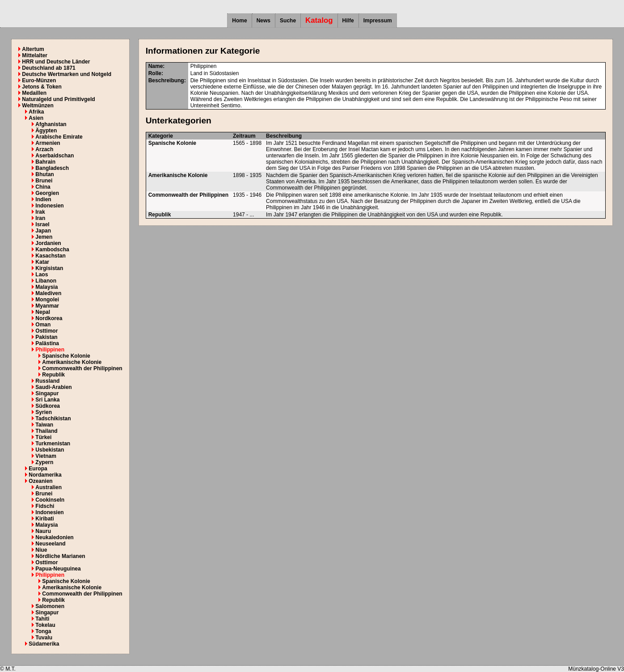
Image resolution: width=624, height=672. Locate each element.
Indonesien (49, 206)
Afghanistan (51, 124)
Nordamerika (45, 475)
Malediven (48, 293)
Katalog (319, 20)
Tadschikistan (53, 418)
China (43, 187)
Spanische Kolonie (66, 356)
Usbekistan (50, 450)
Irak (40, 212)
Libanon (46, 281)
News (264, 21)
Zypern (44, 462)
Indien (43, 199)
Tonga (43, 631)
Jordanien (48, 243)
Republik (53, 375)
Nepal (43, 312)
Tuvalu (44, 638)
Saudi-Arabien (53, 387)
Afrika (36, 112)
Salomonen (50, 606)
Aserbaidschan (55, 156)
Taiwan (44, 425)
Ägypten (46, 131)
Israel (42, 224)
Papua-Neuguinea (58, 569)
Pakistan (46, 337)
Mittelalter (35, 55)
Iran (40, 218)
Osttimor (46, 331)
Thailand (46, 431)
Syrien (44, 412)
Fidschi (45, 506)
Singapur (47, 393)
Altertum (33, 49)
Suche (288, 21)
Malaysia (46, 287)
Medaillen (34, 93)
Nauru (43, 531)
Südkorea (48, 406)
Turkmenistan (53, 444)
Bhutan (44, 174)
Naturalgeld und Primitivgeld (58, 99)
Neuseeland (50, 544)
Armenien (48, 143)
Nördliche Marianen (60, 556)
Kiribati (44, 519)
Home (239, 21)
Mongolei (47, 300)
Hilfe (348, 21)
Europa (38, 469)
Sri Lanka (47, 400)
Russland (47, 381)
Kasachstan (50, 256)
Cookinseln (50, 500)
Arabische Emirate (59, 137)
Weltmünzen (38, 106)
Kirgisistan (49, 268)
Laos (42, 275)
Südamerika (44, 644)
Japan (43, 231)
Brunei (44, 181)
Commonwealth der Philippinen (82, 368)
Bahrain (45, 162)
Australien (48, 487)
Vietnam (46, 456)
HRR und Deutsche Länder (56, 62)
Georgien (47, 193)
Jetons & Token (42, 87)
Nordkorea (49, 318)
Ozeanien (40, 481)
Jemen (44, 237)
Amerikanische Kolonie (72, 362)
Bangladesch (52, 168)
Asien (36, 118)
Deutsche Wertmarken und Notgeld (67, 74)
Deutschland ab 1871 (48, 68)
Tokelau (45, 625)
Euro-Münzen (39, 80)
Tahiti (42, 619)
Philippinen (50, 350)
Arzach (44, 149)
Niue (41, 550)
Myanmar (47, 306)
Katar (42, 262)
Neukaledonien (54, 537)
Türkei (43, 437)
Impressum (378, 21)
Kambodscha (52, 249)
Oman (43, 325)
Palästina (47, 343)
